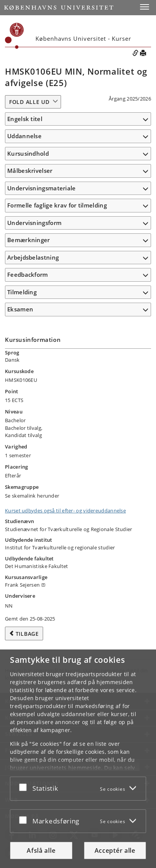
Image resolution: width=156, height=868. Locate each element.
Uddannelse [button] (24, 136)
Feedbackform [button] (28, 274)
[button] (145, 7)
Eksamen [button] (20, 309)
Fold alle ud (29, 102)
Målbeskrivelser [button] (30, 171)
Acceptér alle (115, 850)
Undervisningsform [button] (34, 223)
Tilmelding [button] (22, 292)
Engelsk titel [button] (25, 119)
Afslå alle (41, 850)
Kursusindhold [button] (28, 153)
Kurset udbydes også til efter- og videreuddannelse (65, 511)
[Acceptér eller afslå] (25, 787)
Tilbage (27, 634)
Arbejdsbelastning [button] (33, 257)
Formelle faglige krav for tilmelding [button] (57, 205)
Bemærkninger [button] (29, 240)
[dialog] (78, 759)
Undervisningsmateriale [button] (42, 188)
